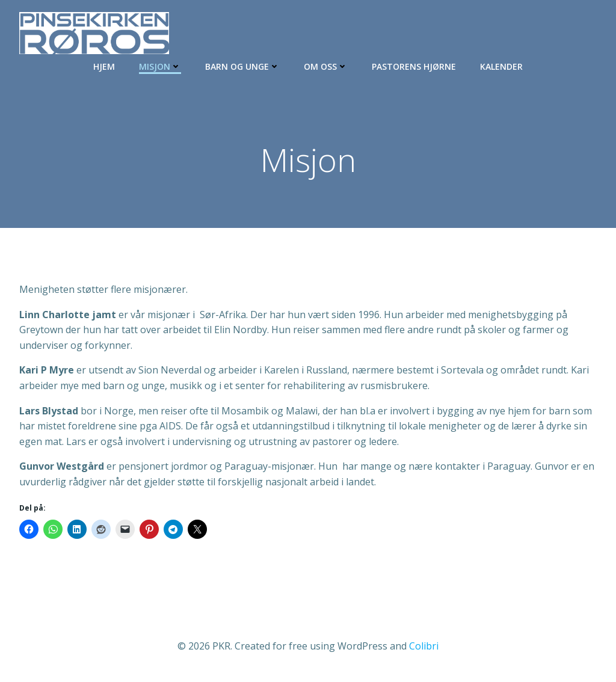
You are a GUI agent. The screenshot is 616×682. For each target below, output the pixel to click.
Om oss (326, 66)
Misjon (160, 66)
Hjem (104, 66)
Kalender (501, 66)
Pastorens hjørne (414, 66)
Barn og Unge (242, 66)
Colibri (424, 646)
